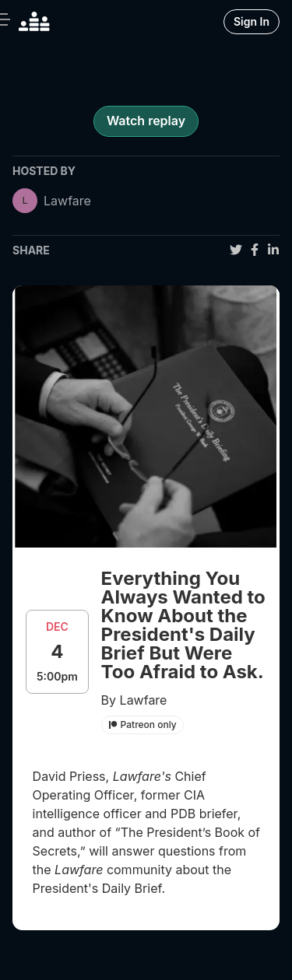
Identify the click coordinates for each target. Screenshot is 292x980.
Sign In (252, 21)
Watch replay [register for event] (146, 121)
